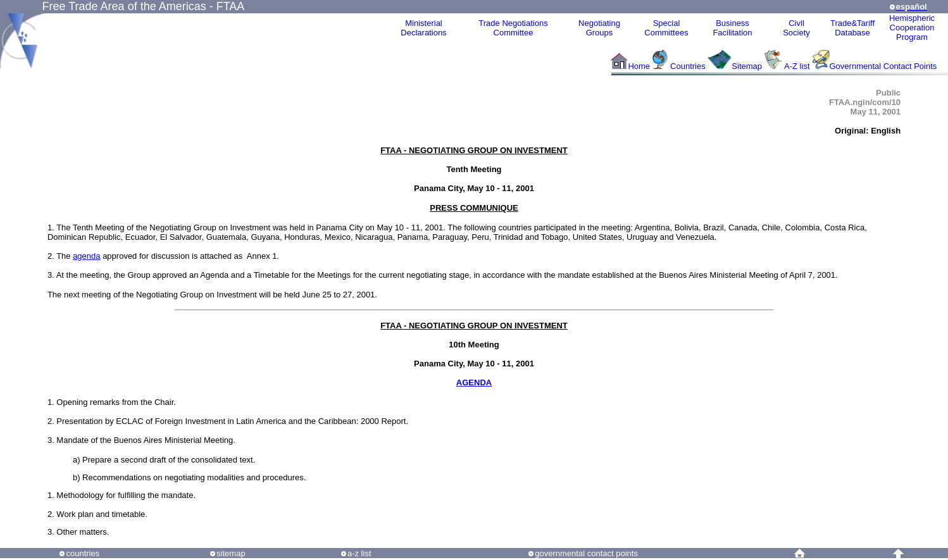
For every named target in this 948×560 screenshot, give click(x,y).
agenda (86, 256)
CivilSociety (796, 28)
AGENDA (474, 383)
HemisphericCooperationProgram (912, 28)
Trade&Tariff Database (852, 28)
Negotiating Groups (599, 28)
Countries (689, 66)
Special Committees (666, 28)
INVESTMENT (541, 150)
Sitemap (747, 66)
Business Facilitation (732, 28)
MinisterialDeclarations (423, 28)
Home (639, 66)
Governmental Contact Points (883, 66)
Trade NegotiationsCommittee (513, 28)
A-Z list (797, 66)
